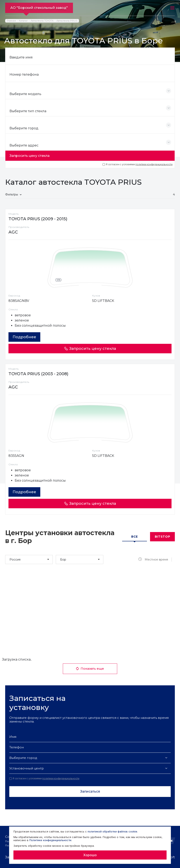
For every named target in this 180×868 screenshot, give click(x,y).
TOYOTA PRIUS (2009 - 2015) (38, 219)
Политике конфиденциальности (50, 840)
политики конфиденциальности (154, 164)
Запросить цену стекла (30, 156)
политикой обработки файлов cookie (112, 831)
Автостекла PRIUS (67, 21)
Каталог (23, 21)
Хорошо (90, 855)
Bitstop (163, 537)
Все (135, 537)
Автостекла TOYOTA (42, 21)
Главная (11, 21)
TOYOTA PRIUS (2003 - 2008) (38, 374)
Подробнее (24, 337)
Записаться (90, 791)
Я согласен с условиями (138, 164)
